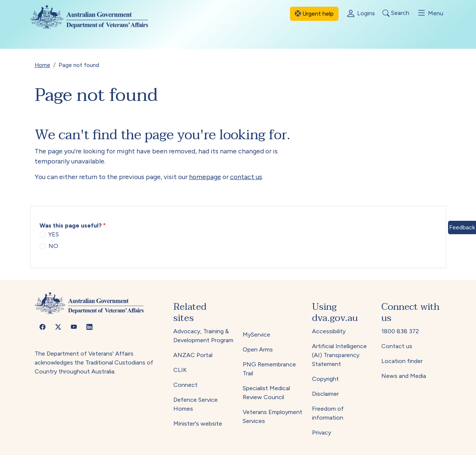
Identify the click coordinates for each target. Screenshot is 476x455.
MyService (256, 335)
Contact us (397, 346)
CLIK (180, 370)
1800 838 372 (400, 331)
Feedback (462, 227)
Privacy (321, 432)
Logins (360, 14)
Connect (185, 385)
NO (53, 246)
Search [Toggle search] (396, 13)
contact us (246, 177)
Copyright (325, 379)
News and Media (404, 376)
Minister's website (198, 424)
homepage (205, 177)
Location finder (402, 361)
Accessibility (329, 331)
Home (42, 65)
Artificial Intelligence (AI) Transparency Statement (339, 355)
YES (54, 234)
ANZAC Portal (193, 355)
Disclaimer (325, 394)
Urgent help (314, 14)
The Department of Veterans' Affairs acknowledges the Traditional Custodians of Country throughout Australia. (94, 362)
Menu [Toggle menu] (430, 13)
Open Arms (258, 349)
